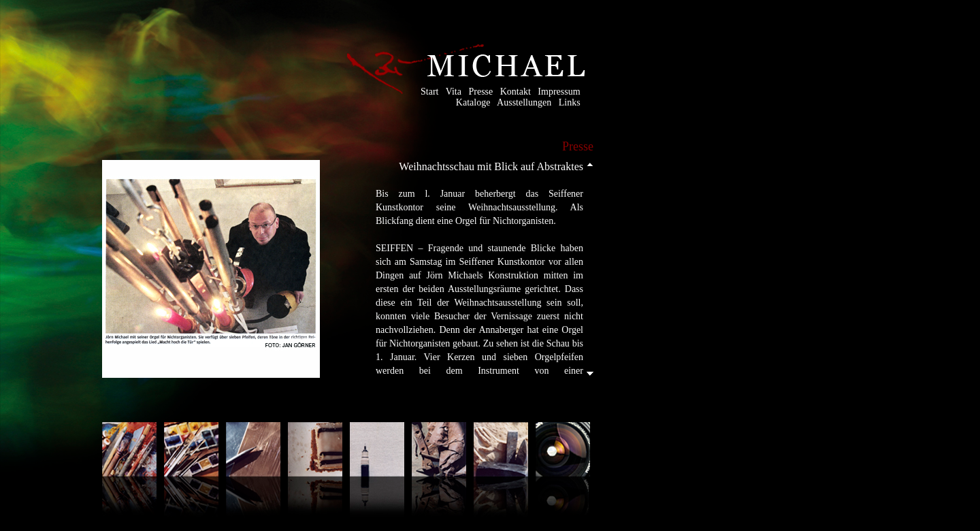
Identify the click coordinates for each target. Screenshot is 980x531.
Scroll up (590, 163)
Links (570, 102)
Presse (480, 92)
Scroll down (590, 375)
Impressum (559, 92)
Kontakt (516, 92)
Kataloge (473, 102)
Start (429, 92)
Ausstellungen (524, 102)
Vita (454, 92)
